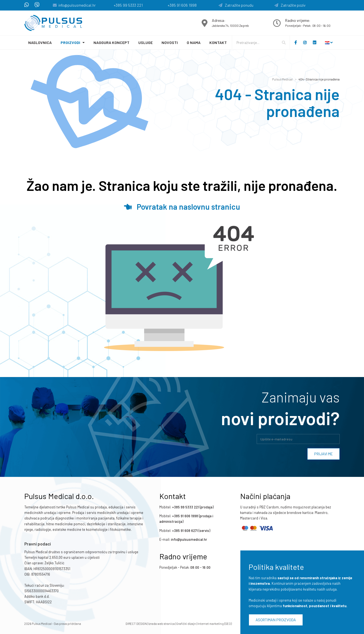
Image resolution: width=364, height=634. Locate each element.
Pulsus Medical (282, 79)
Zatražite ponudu (236, 5)
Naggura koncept (111, 42)
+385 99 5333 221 (128, 5)
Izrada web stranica (162, 624)
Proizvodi (70, 42)
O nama (194, 42)
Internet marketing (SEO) (215, 624)
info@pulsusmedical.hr (77, 5)
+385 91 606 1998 (182, 5)
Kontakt (218, 42)
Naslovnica (40, 42)
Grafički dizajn (186, 624)
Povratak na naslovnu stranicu (182, 207)
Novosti (170, 42)
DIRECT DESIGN (136, 624)
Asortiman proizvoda (276, 620)
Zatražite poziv (290, 5)
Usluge (145, 42)
